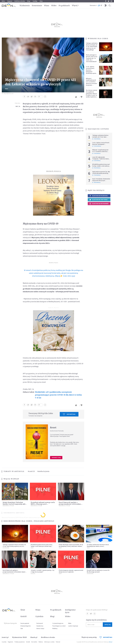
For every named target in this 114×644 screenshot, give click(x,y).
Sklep (41, 1)
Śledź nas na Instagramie (99, 204)
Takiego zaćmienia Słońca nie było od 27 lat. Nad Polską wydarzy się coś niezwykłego (92, 46)
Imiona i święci (40, 628)
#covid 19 (31, 471)
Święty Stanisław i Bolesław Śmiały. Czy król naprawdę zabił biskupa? (14, 504)
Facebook (106, 1)
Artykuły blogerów (26, 626)
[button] (105, 6)
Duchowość (40, 623)
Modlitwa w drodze (20, 1)
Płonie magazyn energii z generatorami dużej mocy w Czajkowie (71, 571)
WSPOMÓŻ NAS (106, 637)
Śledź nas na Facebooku (99, 196)
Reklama (41, 642)
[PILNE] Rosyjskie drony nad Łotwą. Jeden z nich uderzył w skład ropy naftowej (101, 166)
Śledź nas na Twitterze (98, 200)
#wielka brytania (43, 471)
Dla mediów (34, 642)
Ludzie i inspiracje (73, 626)
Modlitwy (55, 628)
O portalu (4, 642)
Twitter (109, 1)
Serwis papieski (25, 623)
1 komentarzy (96, 153)
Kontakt (28, 642)
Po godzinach (64, 6)
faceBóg (35, 1)
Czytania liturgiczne (58, 623)
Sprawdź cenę (56, 458)
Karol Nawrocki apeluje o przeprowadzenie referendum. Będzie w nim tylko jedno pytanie (71, 504)
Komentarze (37, 6)
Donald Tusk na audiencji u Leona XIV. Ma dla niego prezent (98, 571)
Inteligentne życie (70, 611)
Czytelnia (39, 616)
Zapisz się (107, 625)
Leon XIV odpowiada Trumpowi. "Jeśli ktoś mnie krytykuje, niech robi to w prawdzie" (101, 160)
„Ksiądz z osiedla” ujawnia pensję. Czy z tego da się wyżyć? (42, 571)
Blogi (29, 1)
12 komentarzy (97, 146)
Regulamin (10, 642)
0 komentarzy (96, 168)
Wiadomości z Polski (8, 506)
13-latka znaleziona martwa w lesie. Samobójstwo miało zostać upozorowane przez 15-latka (98, 546)
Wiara (47, 6)
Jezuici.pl (5, 637)
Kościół (33, 574)
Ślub (22, 628)
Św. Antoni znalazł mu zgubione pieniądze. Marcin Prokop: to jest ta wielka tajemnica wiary (92, 94)
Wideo (54, 6)
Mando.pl (34, 637)
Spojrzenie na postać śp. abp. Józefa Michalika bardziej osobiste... (101, 173)
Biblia (3, 1)
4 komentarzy (96, 182)
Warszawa (93, 5)
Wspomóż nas (69, 414)
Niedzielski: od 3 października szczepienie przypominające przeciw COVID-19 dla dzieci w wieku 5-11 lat (58, 395)
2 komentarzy (96, 139)
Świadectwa (40, 626)
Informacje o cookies (49, 642)
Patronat (58, 642)
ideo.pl (111, 642)
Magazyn (10, 1)
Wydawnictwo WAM (19, 637)
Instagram (111, 1)
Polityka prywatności (20, 642)
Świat (7, 89)
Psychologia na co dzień (59, 626)
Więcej (75, 5)
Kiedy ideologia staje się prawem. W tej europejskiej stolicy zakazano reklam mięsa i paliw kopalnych (71, 546)
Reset (53, 428)
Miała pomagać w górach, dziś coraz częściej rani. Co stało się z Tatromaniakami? (92, 58)
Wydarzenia (25, 6)
